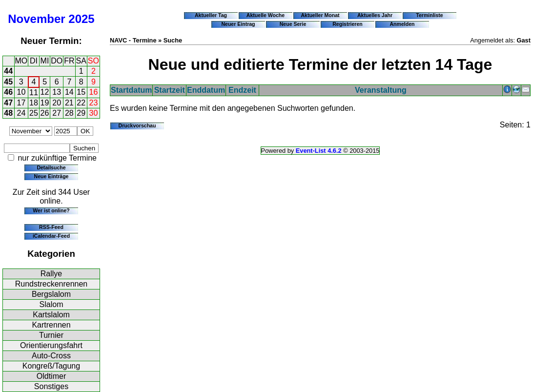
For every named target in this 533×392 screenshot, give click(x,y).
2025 (81, 19)
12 (45, 92)
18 (34, 103)
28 (69, 113)
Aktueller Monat (320, 15)
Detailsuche (51, 167)
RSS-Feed (51, 227)
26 (45, 113)
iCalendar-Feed (51, 236)
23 (94, 103)
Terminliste (429, 15)
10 (21, 92)
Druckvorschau (137, 125)
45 (8, 82)
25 (34, 113)
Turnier (51, 335)
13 (57, 92)
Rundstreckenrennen (51, 284)
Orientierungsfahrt (51, 345)
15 (81, 92)
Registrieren (348, 24)
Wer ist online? (51, 210)
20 (57, 103)
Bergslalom (51, 294)
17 (21, 103)
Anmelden (402, 24)
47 (8, 103)
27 (57, 113)
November (36, 19)
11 (34, 93)
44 (8, 71)
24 (21, 113)
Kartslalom (51, 315)
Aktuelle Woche (266, 15)
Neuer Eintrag (238, 24)
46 (8, 92)
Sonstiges (51, 386)
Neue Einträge (51, 176)
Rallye (51, 274)
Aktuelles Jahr (375, 15)
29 (81, 113)
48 (8, 113)
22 (81, 103)
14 (69, 92)
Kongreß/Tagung (51, 366)
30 (94, 113)
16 (94, 92)
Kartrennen (51, 325)
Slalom (51, 304)
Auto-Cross (51, 356)
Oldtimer (51, 376)
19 (45, 103)
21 (69, 103)
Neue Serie (293, 24)
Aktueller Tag (211, 15)
